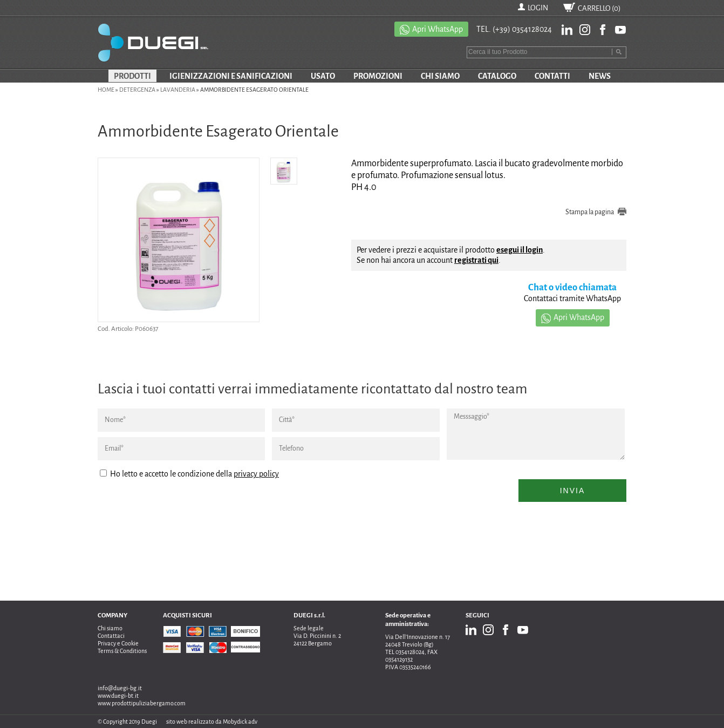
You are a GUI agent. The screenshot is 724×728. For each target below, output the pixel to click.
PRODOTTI (132, 76)
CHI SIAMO (440, 76)
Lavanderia (178, 90)
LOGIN (538, 8)
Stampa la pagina (590, 212)
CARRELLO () (599, 8)
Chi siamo (110, 628)
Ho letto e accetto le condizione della (189, 474)
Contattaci (111, 636)
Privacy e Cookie (118, 643)
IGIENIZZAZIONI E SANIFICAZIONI (231, 76)
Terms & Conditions (122, 651)
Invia (573, 491)
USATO (323, 76)
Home (106, 90)
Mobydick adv (240, 722)
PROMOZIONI (378, 76)
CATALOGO (497, 76)
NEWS (600, 76)
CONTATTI (552, 76)
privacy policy (256, 474)
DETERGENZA (137, 90)
